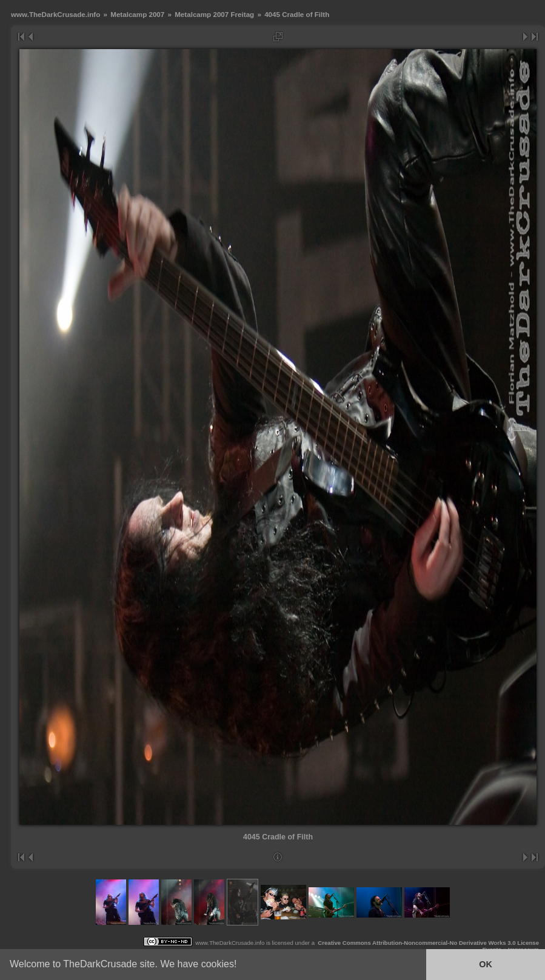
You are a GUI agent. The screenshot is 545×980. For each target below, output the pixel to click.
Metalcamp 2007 (137, 14)
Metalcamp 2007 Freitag (214, 14)
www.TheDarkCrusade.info (55, 14)
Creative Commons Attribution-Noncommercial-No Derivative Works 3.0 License (428, 943)
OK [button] (486, 964)
